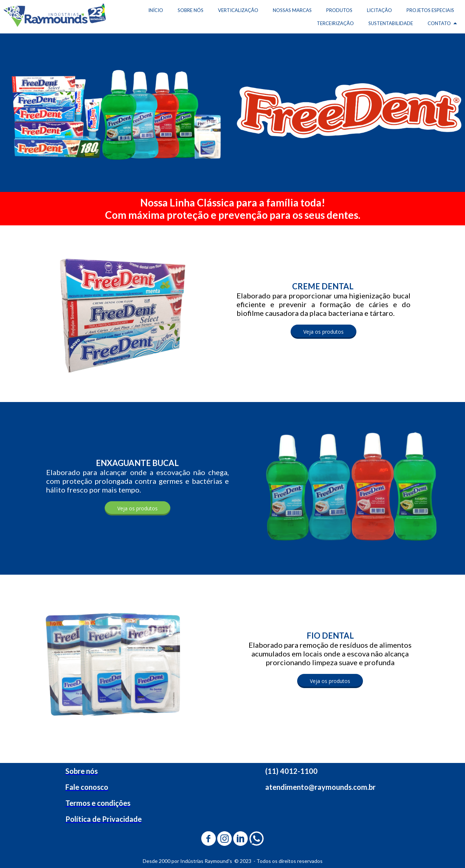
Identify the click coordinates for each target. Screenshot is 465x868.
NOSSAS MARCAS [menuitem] (292, 10)
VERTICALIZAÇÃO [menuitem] (238, 10)
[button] (324, 332)
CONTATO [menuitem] (439, 23)
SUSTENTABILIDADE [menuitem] (391, 23)
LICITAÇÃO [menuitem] (379, 10)
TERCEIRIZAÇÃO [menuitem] (335, 23)
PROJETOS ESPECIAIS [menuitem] (430, 10)
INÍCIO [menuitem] (156, 10)
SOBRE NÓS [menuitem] (191, 10)
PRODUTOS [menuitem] (339, 10)
